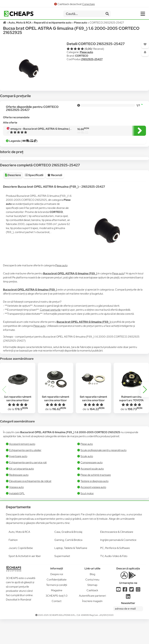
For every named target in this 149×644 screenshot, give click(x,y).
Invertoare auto (18, 481)
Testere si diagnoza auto (94, 506)
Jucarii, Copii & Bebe (21, 573)
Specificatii (34, 200)
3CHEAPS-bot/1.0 (57, 621)
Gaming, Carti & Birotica (68, 565)
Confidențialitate (57, 604)
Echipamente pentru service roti (28, 487)
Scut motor (87, 518)
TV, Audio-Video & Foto (114, 581)
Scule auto (87, 481)
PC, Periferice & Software (115, 573)
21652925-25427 (92, 59)
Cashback (92, 615)
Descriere (13, 200)
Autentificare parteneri (92, 621)
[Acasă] (5, 23)
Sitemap (92, 610)
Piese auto (86, 52)
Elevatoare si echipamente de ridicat (30, 506)
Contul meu (92, 604)
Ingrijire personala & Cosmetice (118, 565)
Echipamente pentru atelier (25, 475)
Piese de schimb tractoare (96, 500)
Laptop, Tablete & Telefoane (71, 573)
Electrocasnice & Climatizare (117, 557)
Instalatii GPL (17, 518)
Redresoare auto (19, 500)
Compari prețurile (50, 335)
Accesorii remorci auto (22, 469)
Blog (92, 599)
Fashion (13, 565)
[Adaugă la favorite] (145, 44)
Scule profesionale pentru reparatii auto (103, 475)
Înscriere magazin (92, 626)
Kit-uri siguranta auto (21, 494)
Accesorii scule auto (92, 494)
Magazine (57, 615)
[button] (145, 414)
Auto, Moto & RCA (19, 557)
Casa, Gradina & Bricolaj (68, 557)
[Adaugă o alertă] (145, 52)
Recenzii (55, 200)
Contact (57, 626)
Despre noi (57, 599)
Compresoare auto (92, 487)
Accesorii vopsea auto (93, 512)
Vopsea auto (16, 512)
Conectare (88, 4)
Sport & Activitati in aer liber (25, 581)
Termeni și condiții (57, 610)
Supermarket (62, 581)
